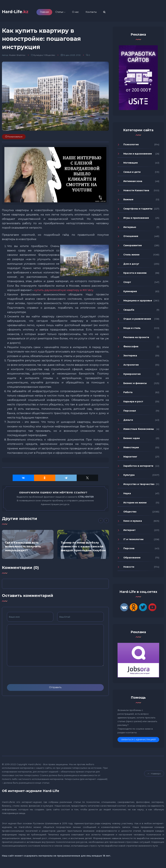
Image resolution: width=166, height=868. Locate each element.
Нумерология (132, 375)
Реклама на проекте (136, 339)
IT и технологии (133, 541)
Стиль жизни (131, 256)
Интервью (130, 228)
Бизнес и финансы (135, 384)
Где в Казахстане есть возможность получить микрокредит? (23, 548)
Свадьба (129, 311)
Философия (131, 348)
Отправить (55, 689)
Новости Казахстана (136, 192)
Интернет (129, 531)
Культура (38, 56)
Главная (50, 13)
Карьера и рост (133, 403)
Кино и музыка (133, 522)
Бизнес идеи (132, 439)
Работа (128, 394)
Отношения (131, 237)
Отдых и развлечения (137, 320)
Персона (129, 550)
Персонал (130, 412)
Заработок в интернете (138, 467)
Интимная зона (133, 182)
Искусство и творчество (139, 485)
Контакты (97, 13)
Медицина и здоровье (138, 302)
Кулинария (130, 293)
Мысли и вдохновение (138, 155)
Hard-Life (18, 12)
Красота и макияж (135, 274)
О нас (81, 13)
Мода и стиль (132, 329)
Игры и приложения (136, 219)
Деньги (128, 421)
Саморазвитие (133, 247)
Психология (131, 146)
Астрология (131, 366)
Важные (128, 201)
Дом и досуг (131, 265)
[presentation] (32, 676)
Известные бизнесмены (139, 430)
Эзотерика (130, 357)
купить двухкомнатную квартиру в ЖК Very (64, 291)
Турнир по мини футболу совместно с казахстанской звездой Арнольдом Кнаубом (83, 548)
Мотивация (130, 164)
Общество (50, 56)
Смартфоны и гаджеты (138, 210)
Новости (129, 568)
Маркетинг (130, 458)
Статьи (65, 13)
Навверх (154, 775)
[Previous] (101, 522)
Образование (132, 559)
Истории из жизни (135, 504)
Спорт (127, 283)
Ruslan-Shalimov (17, 56)
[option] (28, 546)
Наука (127, 495)
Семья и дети (132, 173)
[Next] (106, 522)
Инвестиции (131, 449)
